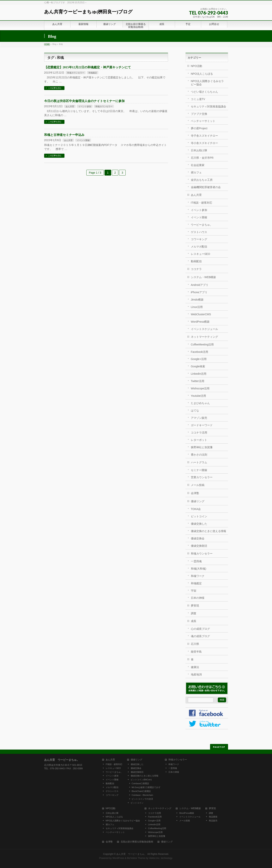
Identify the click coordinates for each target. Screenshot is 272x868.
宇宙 (194, 591)
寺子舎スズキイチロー (204, 136)
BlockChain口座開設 (141, 791)
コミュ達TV (198, 99)
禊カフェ (196, 172)
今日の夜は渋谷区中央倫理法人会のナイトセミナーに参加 (84, 101)
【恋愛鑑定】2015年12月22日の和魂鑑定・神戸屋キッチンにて (88, 67)
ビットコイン (199, 516)
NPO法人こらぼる (202, 74)
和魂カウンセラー (76, 73)
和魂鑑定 (93, 73)
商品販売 (213, 821)
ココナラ (196, 269)
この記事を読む (55, 88)
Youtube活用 (199, 396)
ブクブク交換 (199, 114)
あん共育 (70, 106)
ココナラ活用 (199, 433)
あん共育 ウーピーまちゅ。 (131, 854)
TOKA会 (196, 509)
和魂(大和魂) (199, 569)
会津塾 (195, 493)
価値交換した (199, 524)
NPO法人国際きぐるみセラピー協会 (207, 83)
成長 (194, 621)
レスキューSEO (201, 254)
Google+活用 (199, 359)
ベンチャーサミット (203, 121)
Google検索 (198, 366)
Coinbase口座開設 (140, 783)
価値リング (198, 501)
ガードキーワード (202, 425)
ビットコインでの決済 (142, 799)
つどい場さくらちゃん (204, 92)
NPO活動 (196, 66)
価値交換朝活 (199, 546)
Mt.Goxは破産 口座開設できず (146, 787)
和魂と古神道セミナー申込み (64, 135)
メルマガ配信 (199, 247)
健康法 (195, 667)
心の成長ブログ (200, 629)
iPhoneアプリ (199, 292)
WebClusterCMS (201, 314)
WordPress (118, 858)
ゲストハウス (199, 232)
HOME (47, 44)
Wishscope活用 (200, 388)
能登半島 (196, 652)
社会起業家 (198, 165)
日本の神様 (198, 598)
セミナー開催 (199, 470)
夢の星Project (199, 128)
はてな (195, 410)
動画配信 (196, 261)
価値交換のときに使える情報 (209, 531)
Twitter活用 (198, 381)
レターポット (199, 440)
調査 (194, 613)
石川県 (195, 644)
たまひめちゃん (200, 403)
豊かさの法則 (199, 455)
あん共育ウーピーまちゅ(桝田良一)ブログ (88, 12)
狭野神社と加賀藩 (202, 447)
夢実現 (195, 606)
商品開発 (213, 817)
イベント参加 (85, 106)
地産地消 (196, 674)
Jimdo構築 (197, 300)
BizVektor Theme (136, 858)
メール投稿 (198, 485)
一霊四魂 (196, 561)
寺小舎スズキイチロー (204, 143)
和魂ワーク (198, 576)
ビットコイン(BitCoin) (141, 780)
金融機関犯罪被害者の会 (206, 187)
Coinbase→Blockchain (142, 795)
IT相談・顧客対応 (202, 203)
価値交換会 (198, 538)
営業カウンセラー (202, 477)
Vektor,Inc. (155, 858)
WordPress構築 (200, 322)
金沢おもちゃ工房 (202, 180)
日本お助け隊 (199, 150)
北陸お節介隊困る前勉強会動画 (137, 842)
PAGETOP (219, 747)
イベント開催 (83, 140)
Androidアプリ (200, 285)
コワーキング (199, 239)
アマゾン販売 (199, 418)
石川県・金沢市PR (202, 158)
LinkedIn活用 (199, 374)
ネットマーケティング (204, 337)
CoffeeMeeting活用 (202, 344)
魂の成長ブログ (200, 636)
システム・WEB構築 (203, 277)
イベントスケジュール (204, 329)
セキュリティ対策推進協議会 (209, 106)
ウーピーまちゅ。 (202, 225)
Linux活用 (197, 307)
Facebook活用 (199, 352)
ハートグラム (199, 462)
